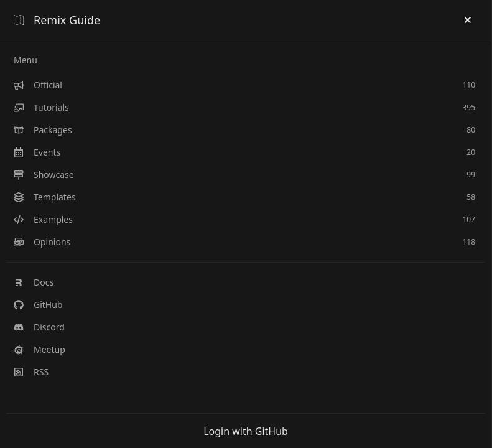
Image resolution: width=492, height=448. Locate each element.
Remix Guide (57, 20)
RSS (31, 372)
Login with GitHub (246, 431)
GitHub (38, 305)
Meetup (39, 349)
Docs (34, 282)
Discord (39, 327)
